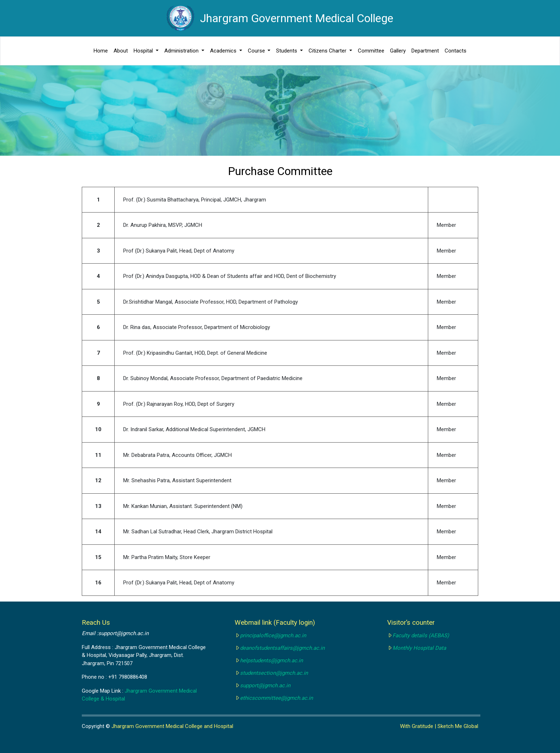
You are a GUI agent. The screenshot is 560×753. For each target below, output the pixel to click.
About (121, 51)
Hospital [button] (144, 51)
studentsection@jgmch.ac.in (274, 673)
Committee (371, 51)
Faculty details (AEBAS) (421, 635)
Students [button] (287, 51)
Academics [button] (224, 51)
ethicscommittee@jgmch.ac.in (276, 698)
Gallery (398, 51)
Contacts (456, 51)
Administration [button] (182, 51)
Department (425, 51)
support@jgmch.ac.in (265, 685)
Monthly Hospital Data (419, 648)
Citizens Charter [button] (328, 51)
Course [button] (257, 51)
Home (101, 51)
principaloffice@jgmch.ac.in (273, 635)
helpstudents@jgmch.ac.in (271, 660)
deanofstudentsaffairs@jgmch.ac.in (282, 648)
